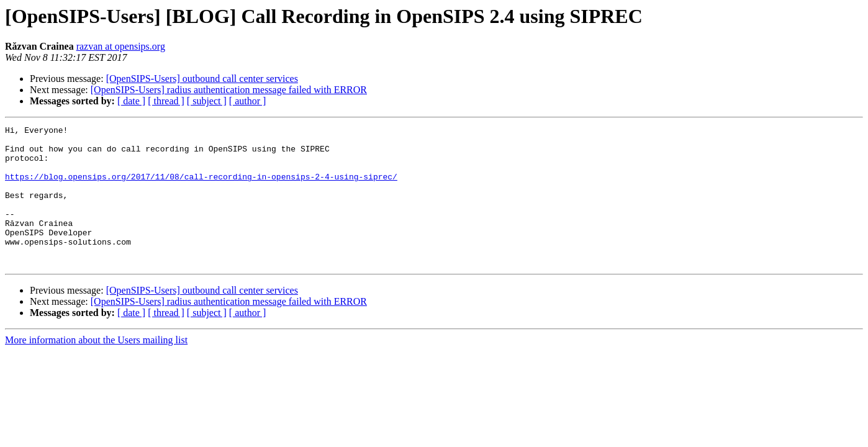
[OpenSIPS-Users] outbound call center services (202, 79)
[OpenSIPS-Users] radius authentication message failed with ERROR (229, 90)
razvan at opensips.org (121, 46)
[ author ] (248, 101)
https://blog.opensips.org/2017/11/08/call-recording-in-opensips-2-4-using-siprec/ (201, 187)
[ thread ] (166, 101)
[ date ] (131, 101)
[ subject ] (207, 101)
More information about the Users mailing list (96, 368)
